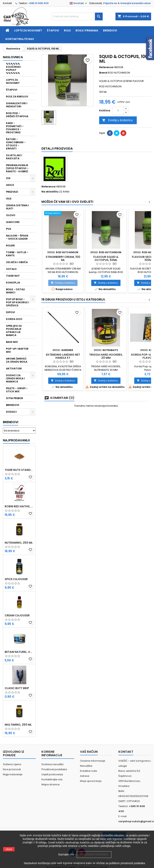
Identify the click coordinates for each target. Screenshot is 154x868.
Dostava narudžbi (52, 764)
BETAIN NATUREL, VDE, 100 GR (19, 652)
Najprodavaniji (16, 440)
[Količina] (118, 111)
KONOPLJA (13, 283)
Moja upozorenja (91, 781)
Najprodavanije (13, 774)
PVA (9, 229)
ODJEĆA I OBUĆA (17, 262)
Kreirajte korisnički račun (136, 3)
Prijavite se (110, 3)
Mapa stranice (51, 784)
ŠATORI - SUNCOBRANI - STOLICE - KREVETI (16, 144)
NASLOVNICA (13, 57)
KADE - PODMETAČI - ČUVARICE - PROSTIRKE (15, 128)
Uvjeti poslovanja (52, 774)
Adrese (85, 776)
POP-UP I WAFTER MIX (17, 350)
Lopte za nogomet (28, 30)
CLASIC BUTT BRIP (17, 688)
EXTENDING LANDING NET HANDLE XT (63, 356)
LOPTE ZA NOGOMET (13, 81)
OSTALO (11, 269)
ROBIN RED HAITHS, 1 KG (19, 506)
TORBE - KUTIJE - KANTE (17, 254)
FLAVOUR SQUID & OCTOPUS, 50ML (106, 258)
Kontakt (7, 3)
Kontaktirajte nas (20, 39)
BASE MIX (12, 342)
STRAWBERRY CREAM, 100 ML (63, 258)
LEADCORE (13, 222)
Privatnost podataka (54, 769)
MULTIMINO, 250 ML (18, 725)
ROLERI (10, 246)
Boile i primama (87, 30)
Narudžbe (86, 766)
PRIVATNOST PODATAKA (94, 855)
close (9, 849)
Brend (103, 73)
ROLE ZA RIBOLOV (17, 97)
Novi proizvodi (12, 769)
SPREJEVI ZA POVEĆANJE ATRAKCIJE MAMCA (14, 330)
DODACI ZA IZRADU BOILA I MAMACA (15, 378)
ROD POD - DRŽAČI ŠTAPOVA (17, 115)
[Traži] (77, 16)
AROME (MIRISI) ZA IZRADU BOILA (17, 360)
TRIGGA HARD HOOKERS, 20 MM (106, 356)
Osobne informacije (93, 761)
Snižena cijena (12, 764)
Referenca (106, 67)
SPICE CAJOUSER (16, 579)
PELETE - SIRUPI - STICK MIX (17, 390)
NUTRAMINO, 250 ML (19, 543)
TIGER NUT (13, 276)
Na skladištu (50, 192)
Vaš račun (89, 752)
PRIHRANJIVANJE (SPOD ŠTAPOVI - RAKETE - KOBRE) (17, 168)
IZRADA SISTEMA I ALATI (17, 207)
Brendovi (110, 30)
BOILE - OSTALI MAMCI (15, 291)
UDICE (10, 185)
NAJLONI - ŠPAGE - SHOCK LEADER (17, 237)
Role (67, 30)
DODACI (11, 412)
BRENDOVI (13, 405)
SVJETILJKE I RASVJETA (14, 157)
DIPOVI (10, 312)
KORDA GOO (14, 319)
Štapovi (53, 30)
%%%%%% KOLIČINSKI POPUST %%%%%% (13, 68)
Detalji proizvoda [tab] (57, 149)
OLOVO (11, 215)
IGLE (9, 199)
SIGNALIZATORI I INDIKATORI (17, 105)
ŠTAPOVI (12, 90)
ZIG (8, 178)
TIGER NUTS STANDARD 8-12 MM (19, 470)
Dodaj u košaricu (117, 120)
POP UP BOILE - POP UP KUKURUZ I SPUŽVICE (18, 302)
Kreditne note (89, 771)
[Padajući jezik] (79, 3)
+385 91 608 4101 (38, 3)
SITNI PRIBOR (15, 398)
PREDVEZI (12, 192)
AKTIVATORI (14, 369)
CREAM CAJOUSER (17, 615)
